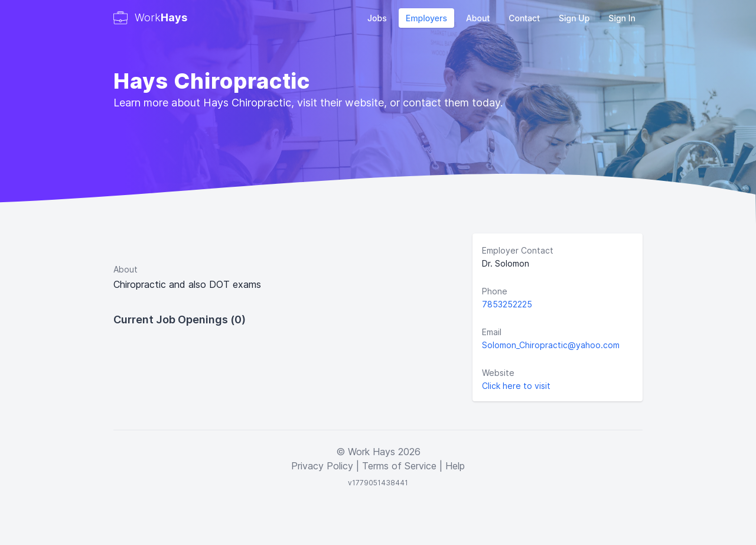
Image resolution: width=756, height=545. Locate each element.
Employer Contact (518, 250)
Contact (524, 18)
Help (455, 466)
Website (498, 373)
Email (492, 332)
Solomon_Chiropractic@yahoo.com (551, 345)
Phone (495, 291)
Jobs (377, 18)
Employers (426, 18)
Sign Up (574, 18)
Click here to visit (516, 386)
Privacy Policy (322, 466)
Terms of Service (399, 466)
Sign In (622, 18)
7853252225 (507, 304)
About (478, 18)
